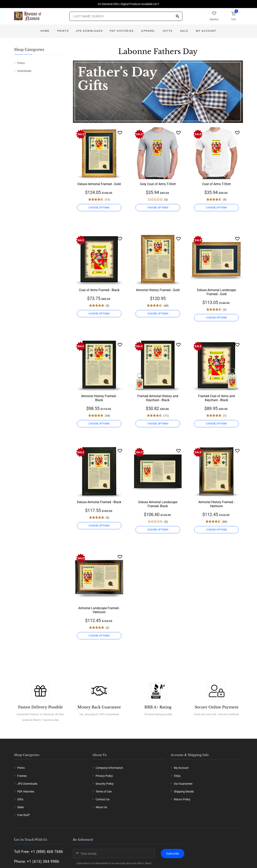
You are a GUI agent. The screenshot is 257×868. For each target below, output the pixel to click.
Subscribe (172, 854)
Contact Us (102, 799)
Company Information (109, 768)
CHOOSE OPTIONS (99, 208)
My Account (206, 31)
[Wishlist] (120, 133)
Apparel (148, 31)
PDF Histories (122, 31)
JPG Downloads (89, 31)
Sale (184, 31)
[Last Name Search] (126, 16)
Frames (22, 776)
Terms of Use (104, 792)
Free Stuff (23, 815)
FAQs (177, 776)
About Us (101, 807)
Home (45, 31)
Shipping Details (184, 792)
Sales (21, 807)
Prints (63, 31)
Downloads (24, 71)
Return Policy (182, 799)
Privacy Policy (104, 776)
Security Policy (105, 784)
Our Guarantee (183, 784)
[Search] (177, 17)
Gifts (168, 31)
